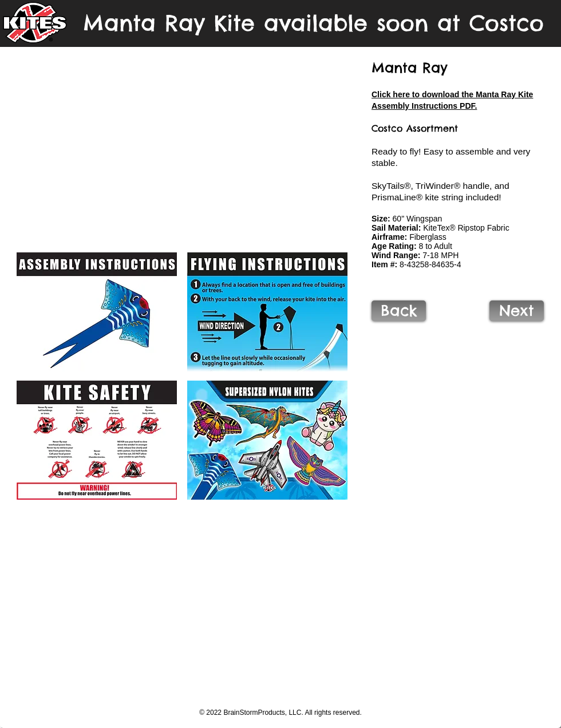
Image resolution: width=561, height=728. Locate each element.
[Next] (517, 311)
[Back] (399, 311)
